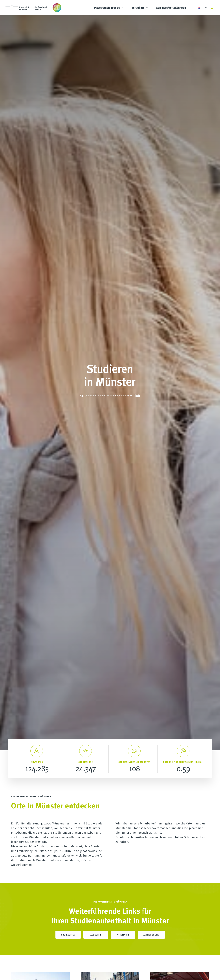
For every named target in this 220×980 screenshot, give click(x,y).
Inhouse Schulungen (128, 918)
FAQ (67, 923)
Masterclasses (124, 923)
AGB (110, 974)
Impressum (66, 974)
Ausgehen (96, 294)
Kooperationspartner (76, 940)
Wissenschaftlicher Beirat (78, 945)
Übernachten (68, 294)
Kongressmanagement (129, 932)
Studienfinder (124, 914)
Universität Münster (75, 936)
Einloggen (177, 874)
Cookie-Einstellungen (96, 974)
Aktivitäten (123, 294)
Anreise (69, 949)
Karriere (69, 927)
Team (68, 918)
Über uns (70, 914)
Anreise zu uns (151, 294)
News (67, 932)
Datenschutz (79, 974)
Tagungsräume (125, 927)
